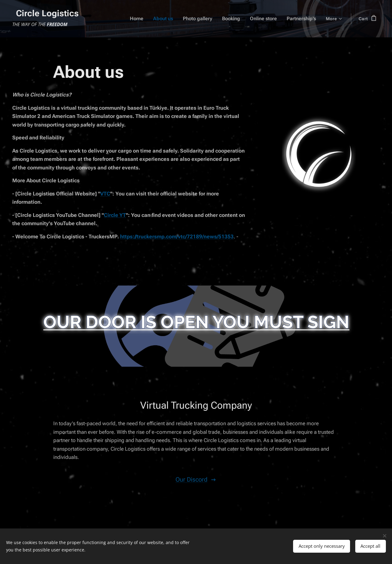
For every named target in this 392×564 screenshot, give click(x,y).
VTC (105, 193)
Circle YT (115, 215)
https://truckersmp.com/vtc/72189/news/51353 (177, 236)
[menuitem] (128, 19)
